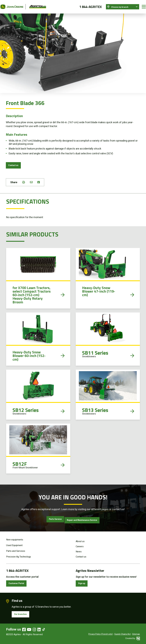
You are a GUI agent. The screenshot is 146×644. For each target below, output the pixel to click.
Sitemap (136, 635)
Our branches (22, 614)
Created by (133, 639)
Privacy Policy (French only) (101, 635)
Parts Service (50, 519)
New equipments (15, 537)
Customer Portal (19, 582)
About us (80, 539)
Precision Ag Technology (19, 555)
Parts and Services (16, 549)
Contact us (15, 163)
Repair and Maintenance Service (85, 519)
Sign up (83, 582)
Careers (80, 544)
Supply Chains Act (122, 635)
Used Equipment (14, 543)
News (79, 549)
